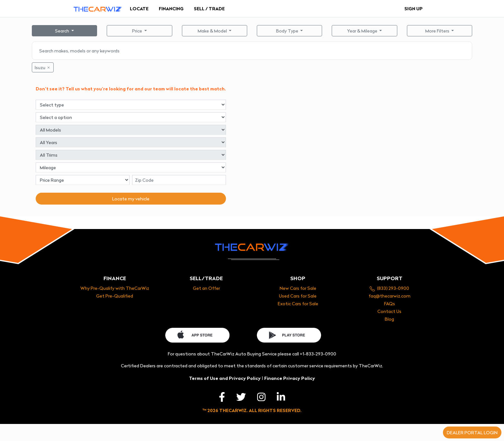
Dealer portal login (472, 432)
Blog (389, 319)
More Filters (438, 31)
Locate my (131, 199)
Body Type (288, 31)
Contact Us (389, 311)
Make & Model (213, 31)
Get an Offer (206, 288)
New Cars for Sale (298, 288)
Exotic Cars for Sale (298, 303)
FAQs (390, 303)
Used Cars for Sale (298, 296)
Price (138, 31)
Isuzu (43, 67)
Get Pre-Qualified (115, 296)
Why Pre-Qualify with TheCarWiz (115, 288)
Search (63, 31)
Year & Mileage (363, 31)
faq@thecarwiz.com (390, 296)
